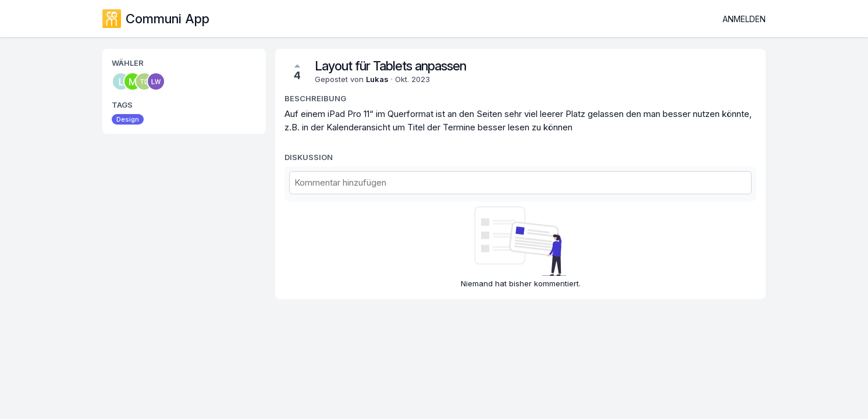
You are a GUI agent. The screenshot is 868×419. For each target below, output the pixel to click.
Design (128, 119)
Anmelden (744, 19)
